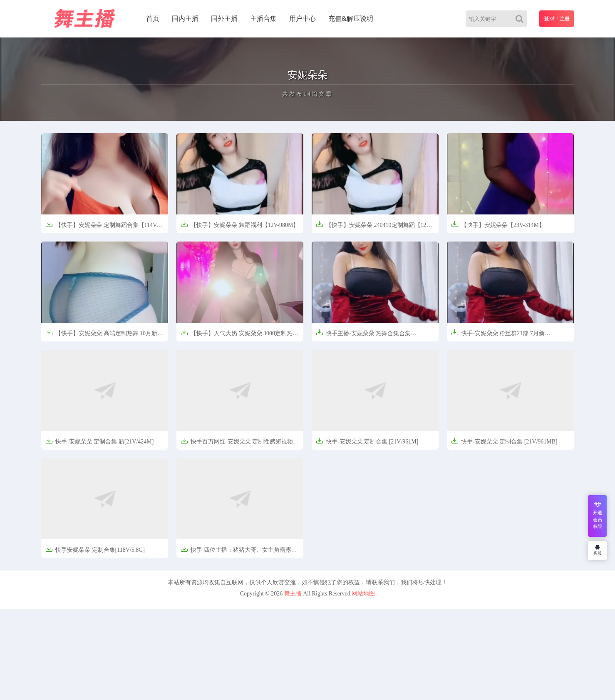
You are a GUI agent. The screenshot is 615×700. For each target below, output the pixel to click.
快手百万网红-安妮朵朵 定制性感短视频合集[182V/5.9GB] (240, 444)
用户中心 (303, 19)
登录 (549, 19)
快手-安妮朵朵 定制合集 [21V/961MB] (504, 441)
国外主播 (224, 19)
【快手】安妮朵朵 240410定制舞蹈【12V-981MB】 (374, 228)
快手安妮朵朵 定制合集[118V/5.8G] (95, 549)
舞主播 (293, 594)
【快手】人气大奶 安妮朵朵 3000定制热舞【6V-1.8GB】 (239, 336)
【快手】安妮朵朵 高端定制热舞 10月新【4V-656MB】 (101, 336)
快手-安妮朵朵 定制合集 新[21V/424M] (99, 441)
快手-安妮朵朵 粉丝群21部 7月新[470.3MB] (498, 336)
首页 (153, 19)
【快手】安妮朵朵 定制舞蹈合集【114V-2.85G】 (102, 228)
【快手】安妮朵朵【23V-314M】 (498, 224)
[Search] (521, 19)
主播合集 (263, 19)
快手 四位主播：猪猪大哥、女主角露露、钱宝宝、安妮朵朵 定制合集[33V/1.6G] (239, 552)
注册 (565, 19)
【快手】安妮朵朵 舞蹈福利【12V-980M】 (240, 224)
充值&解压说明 (351, 19)
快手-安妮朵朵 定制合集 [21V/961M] (367, 441)
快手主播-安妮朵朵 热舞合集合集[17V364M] (363, 336)
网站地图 (363, 594)
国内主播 (185, 19)
